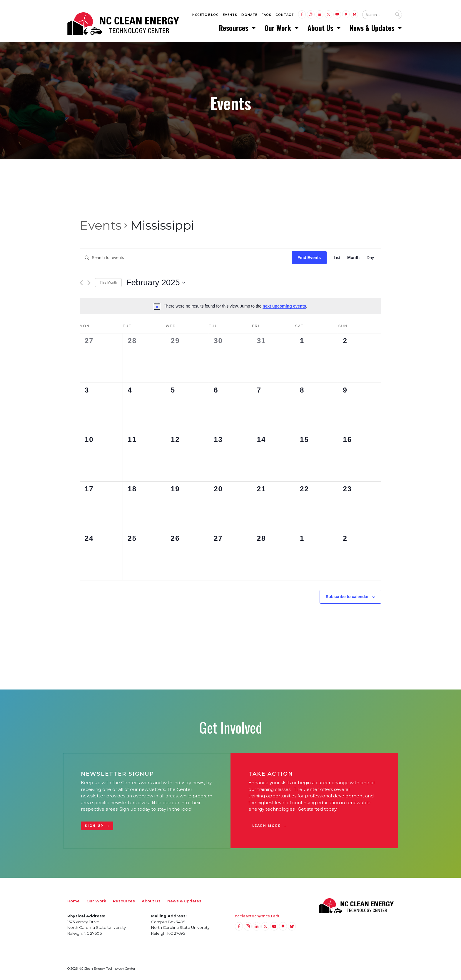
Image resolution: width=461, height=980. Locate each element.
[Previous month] (81, 283)
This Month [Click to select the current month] (108, 283)
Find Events (309, 258)
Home (74, 901)
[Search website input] (377, 15)
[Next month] (89, 283)
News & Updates (373, 28)
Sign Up (94, 826)
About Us (321, 28)
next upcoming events (284, 306)
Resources (234, 28)
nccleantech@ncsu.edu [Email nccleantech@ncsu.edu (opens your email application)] (258, 916)
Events (230, 15)
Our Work (279, 28)
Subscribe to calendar (347, 597)
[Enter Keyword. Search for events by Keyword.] (186, 258)
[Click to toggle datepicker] (156, 283)
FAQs (267, 15)
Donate (249, 15)
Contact (285, 15)
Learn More (267, 826)
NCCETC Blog (206, 15)
